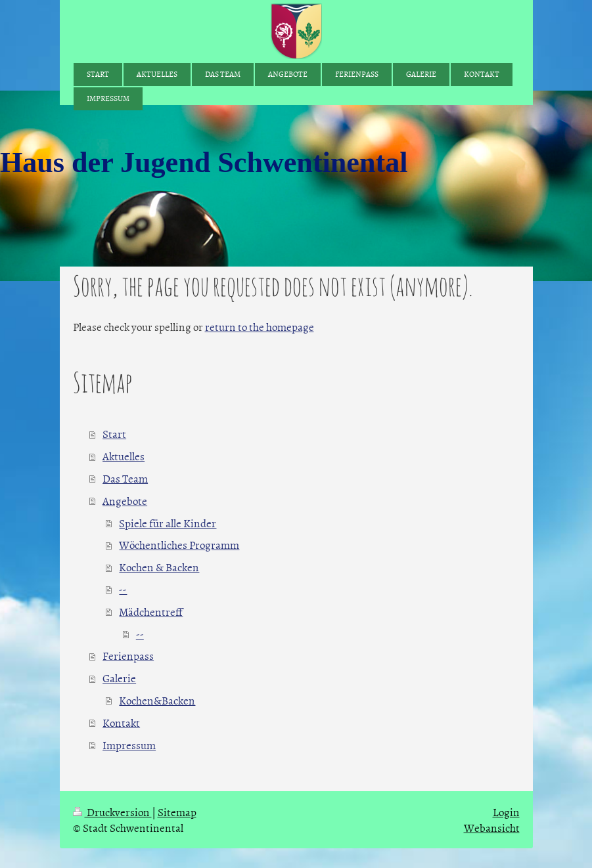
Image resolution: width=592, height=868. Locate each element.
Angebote (125, 500)
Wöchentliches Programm (179, 544)
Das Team (125, 478)
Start (114, 433)
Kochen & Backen (159, 567)
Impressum (129, 745)
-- (123, 589)
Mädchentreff (151, 611)
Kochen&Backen (157, 700)
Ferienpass (128, 655)
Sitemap (177, 812)
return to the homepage (260, 326)
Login (506, 812)
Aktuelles (124, 456)
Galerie (119, 678)
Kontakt (121, 722)
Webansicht (492, 827)
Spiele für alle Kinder (168, 523)
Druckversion (112, 812)
